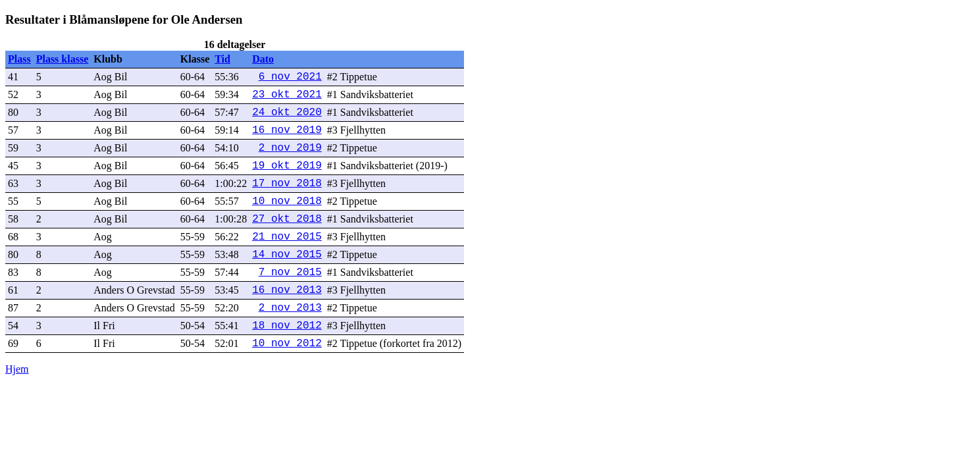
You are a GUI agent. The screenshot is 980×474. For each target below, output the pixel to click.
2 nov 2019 (290, 148)
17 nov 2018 (287, 184)
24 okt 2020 (287, 113)
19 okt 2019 (287, 166)
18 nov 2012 (287, 326)
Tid (222, 59)
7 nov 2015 (290, 273)
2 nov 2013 (290, 308)
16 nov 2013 (287, 290)
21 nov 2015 (287, 237)
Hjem (17, 369)
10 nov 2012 (287, 344)
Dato (263, 59)
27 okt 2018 (287, 219)
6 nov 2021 (290, 77)
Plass (19, 59)
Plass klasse (63, 59)
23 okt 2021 (287, 95)
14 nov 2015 (287, 255)
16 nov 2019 (287, 130)
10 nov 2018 (287, 201)
